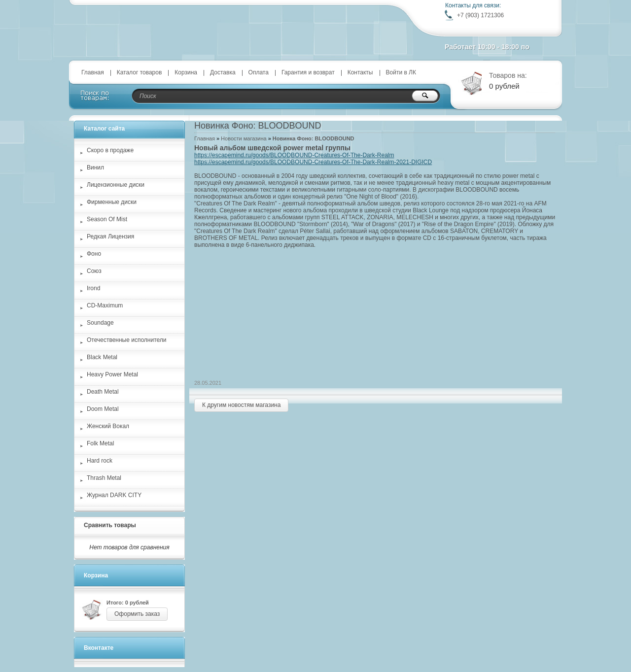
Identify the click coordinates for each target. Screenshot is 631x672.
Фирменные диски (112, 202)
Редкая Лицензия (110, 236)
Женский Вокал (108, 426)
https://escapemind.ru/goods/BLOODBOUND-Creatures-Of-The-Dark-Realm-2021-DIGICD (313, 162)
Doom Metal (103, 409)
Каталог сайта (104, 129)
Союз (94, 271)
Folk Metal (100, 443)
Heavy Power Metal (112, 374)
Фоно (94, 254)
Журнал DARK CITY (114, 495)
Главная (93, 72)
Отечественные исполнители (126, 340)
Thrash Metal (104, 478)
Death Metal (103, 392)
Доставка (223, 72)
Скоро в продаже (110, 150)
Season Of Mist (107, 219)
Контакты (360, 72)
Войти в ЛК (401, 72)
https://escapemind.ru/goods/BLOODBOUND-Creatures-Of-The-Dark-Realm (294, 155)
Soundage (100, 323)
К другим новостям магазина (241, 405)
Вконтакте (99, 648)
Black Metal (102, 357)
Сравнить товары (110, 525)
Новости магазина (244, 138)
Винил (95, 168)
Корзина (186, 72)
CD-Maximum (105, 305)
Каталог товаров (140, 72)
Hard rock (100, 461)
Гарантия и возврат (308, 72)
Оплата (259, 72)
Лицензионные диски (116, 185)
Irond (93, 288)
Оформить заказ (137, 614)
